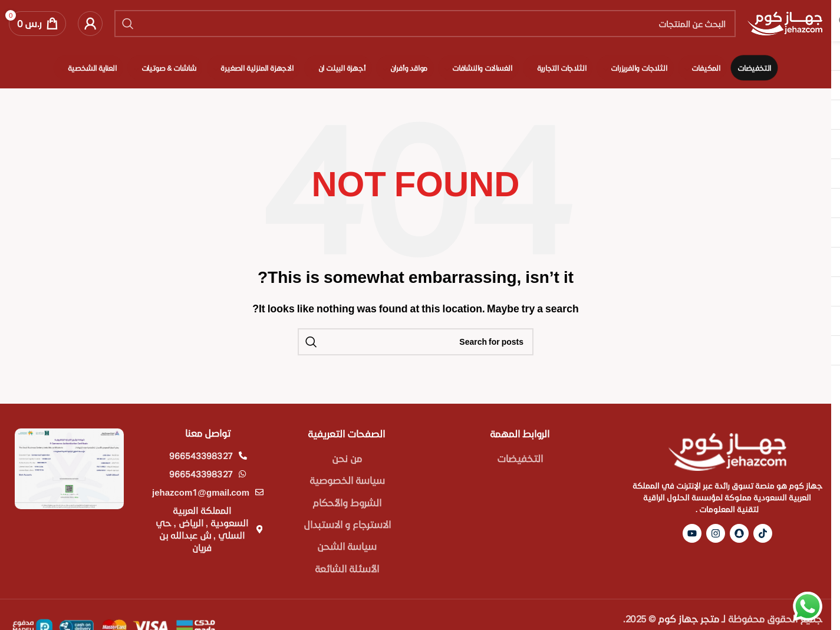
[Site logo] (785, 22)
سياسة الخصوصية (347, 480)
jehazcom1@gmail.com (201, 492)
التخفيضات (520, 458)
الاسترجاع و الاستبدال (347, 524)
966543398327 (201, 456)
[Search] (425, 24)
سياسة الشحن (347, 546)
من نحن (347, 458)
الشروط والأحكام (347, 502)
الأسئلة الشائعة (347, 568)
